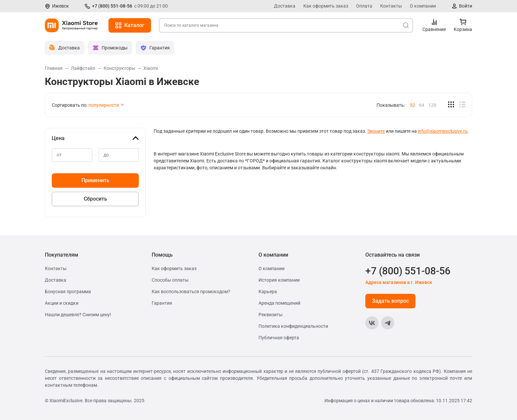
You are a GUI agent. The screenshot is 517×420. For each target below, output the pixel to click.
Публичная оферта (279, 338)
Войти (466, 6)
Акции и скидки (62, 303)
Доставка (285, 6)
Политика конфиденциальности (293, 326)
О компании (423, 6)
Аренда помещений (279, 303)
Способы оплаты (170, 280)
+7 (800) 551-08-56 (112, 6)
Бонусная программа (68, 292)
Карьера (268, 292)
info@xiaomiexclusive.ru (443, 131)
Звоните (376, 131)
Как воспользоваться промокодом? (191, 292)
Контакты (391, 6)
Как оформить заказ (326, 6)
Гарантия (162, 303)
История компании (279, 280)
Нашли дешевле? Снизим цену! (78, 315)
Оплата (364, 6)
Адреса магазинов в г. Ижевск (399, 282)
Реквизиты (271, 315)
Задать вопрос (390, 301)
